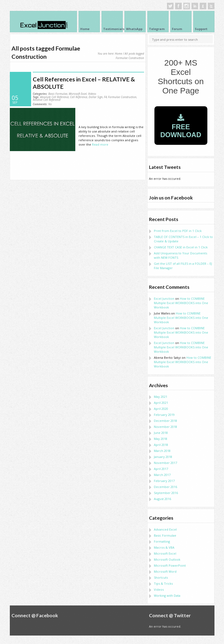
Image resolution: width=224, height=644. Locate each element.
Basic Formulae (58, 94)
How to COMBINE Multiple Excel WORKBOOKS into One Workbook (181, 303)
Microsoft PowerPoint (170, 565)
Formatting (162, 541)
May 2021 (161, 397)
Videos (92, 94)
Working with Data (167, 596)
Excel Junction (164, 299)
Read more (100, 144)
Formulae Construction (122, 97)
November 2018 (165, 427)
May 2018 (161, 439)
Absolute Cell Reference (54, 97)
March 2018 (162, 451)
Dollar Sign (96, 97)
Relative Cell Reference (47, 100)
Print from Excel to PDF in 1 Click (178, 231)
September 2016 (166, 493)
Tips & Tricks (163, 583)
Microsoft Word (165, 571)
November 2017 (165, 463)
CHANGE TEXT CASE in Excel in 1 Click (181, 247)
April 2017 (161, 469)
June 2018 (161, 433)
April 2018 (161, 445)
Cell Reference (79, 97)
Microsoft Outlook (167, 559)
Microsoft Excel (78, 94)
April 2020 (161, 409)
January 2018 (163, 457)
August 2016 (162, 499)
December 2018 (165, 421)
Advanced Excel (165, 529)
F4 (105, 97)
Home (119, 54)
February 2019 (164, 415)
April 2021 (161, 403)
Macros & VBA (164, 547)
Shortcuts (161, 577)
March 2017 (162, 475)
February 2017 (164, 481)
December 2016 (165, 487)
